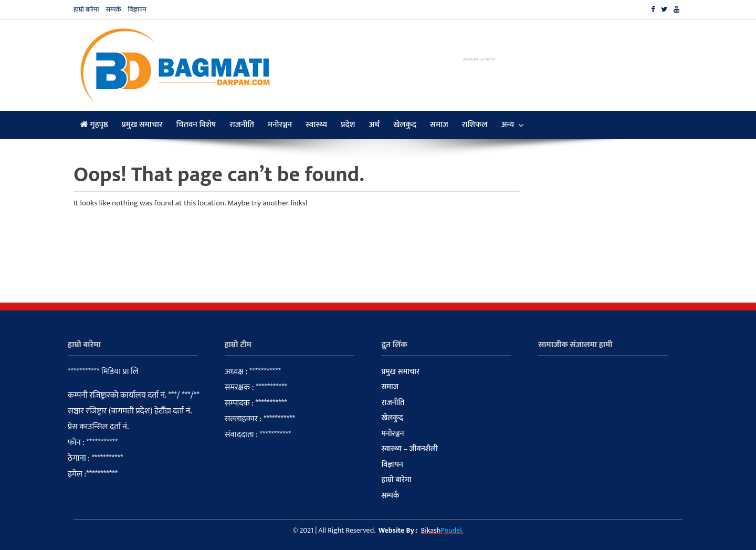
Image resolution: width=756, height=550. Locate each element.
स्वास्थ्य (316, 125)
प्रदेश (348, 125)
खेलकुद (405, 125)
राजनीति (242, 125)
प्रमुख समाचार (142, 125)
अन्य (508, 125)
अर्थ (375, 125)
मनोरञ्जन (280, 125)
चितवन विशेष (196, 125)
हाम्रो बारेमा (86, 9)
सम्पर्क (113, 9)
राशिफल (475, 125)
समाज (439, 125)
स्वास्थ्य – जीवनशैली (409, 449)
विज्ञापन (137, 9)
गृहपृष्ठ (94, 125)
